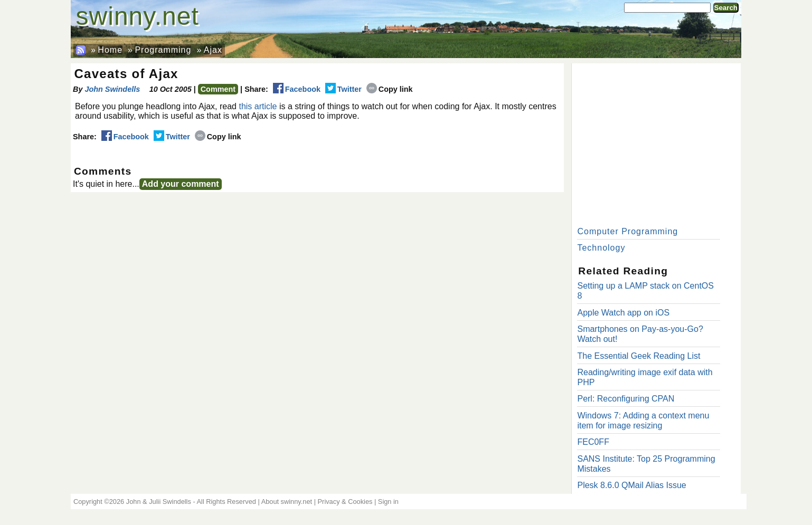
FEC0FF (593, 442)
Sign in (388, 502)
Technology (601, 248)
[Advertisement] (656, 142)
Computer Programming (627, 231)
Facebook (297, 89)
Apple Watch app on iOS (623, 313)
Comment (218, 89)
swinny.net (138, 16)
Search (726, 8)
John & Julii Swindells (159, 502)
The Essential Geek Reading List (639, 356)
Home (110, 50)
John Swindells (112, 89)
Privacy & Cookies (345, 502)
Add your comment (181, 184)
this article (258, 106)
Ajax (213, 50)
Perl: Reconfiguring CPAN (626, 399)
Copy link (390, 89)
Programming (163, 50)
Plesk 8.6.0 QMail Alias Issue (631, 485)
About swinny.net (287, 502)
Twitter (343, 89)
